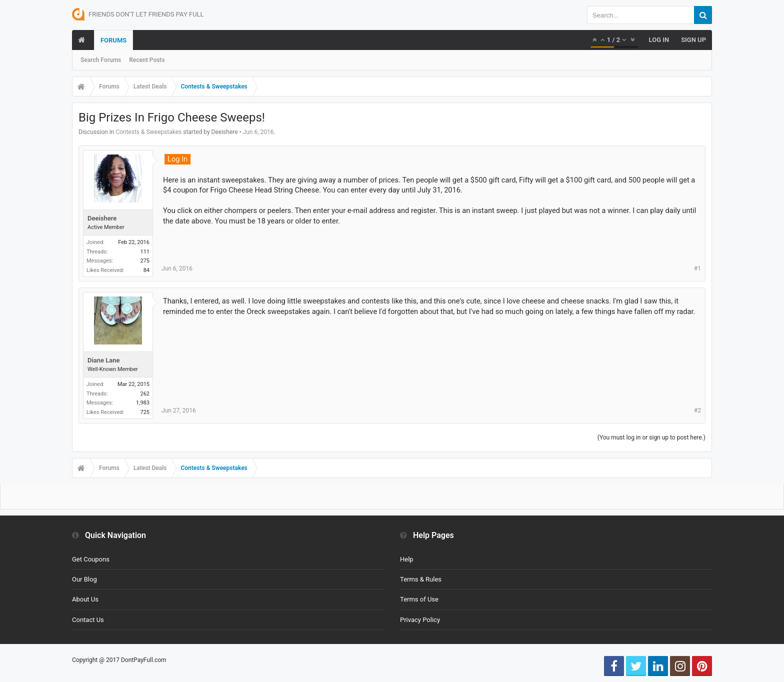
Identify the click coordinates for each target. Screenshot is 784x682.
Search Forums (101, 60)
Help (407, 559)
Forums (113, 40)
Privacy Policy (420, 620)
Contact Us (88, 620)
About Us (85, 599)
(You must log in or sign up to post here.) (651, 437)
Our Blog (84, 579)
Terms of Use (419, 599)
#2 (697, 410)
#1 (697, 268)
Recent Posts (147, 60)
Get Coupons (91, 559)
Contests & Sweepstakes (148, 132)
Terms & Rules (421, 579)
